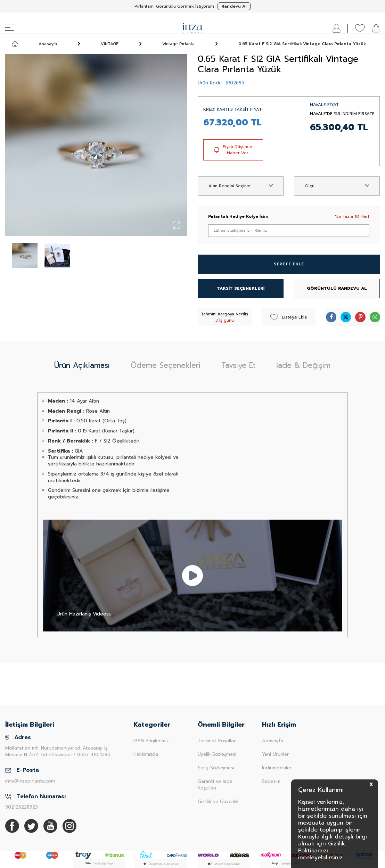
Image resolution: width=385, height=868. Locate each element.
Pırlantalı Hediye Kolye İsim (238, 216)
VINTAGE (110, 44)
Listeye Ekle (289, 317)
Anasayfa (35, 44)
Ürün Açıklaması (82, 365)
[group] (96, 145)
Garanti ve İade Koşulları (215, 785)
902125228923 (22, 807)
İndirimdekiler (277, 768)
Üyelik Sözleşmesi (217, 754)
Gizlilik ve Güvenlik (218, 801)
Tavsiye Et (238, 365)
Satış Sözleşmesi (216, 768)
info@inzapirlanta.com (30, 781)
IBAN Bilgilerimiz (151, 741)
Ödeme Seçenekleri (166, 365)
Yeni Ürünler (275, 754)
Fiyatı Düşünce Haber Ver (233, 150)
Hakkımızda (146, 754)
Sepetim (271, 781)
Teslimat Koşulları (217, 741)
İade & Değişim (303, 365)
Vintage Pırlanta (178, 44)
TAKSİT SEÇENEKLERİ (241, 288)
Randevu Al (234, 6)
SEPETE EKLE (289, 264)
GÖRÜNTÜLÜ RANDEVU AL (337, 288)
